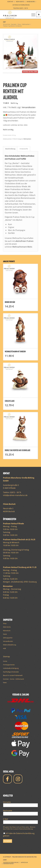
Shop (4, 22)
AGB (4, 648)
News (5, 683)
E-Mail (6, 819)
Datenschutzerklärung (21, 5)
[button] (35, 64)
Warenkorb (7, 631)
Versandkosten (29, 107)
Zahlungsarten (8, 638)
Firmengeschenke (9, 665)
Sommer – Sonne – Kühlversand (13, 679)
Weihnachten (27, 139)
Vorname (7, 802)
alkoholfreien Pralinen (24, 241)
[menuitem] (10, 2)
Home (5, 661)
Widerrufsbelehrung (10, 645)
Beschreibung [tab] (10, 149)
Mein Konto (7, 627)
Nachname (8, 811)
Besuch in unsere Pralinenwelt (13, 675)
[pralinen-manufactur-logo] (17, 14)
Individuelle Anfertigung (11, 668)
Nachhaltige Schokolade (11, 672)
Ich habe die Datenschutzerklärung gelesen (19, 835)
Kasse (5, 634)
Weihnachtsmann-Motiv (22, 247)
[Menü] (32, 14)
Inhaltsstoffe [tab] (24, 149)
